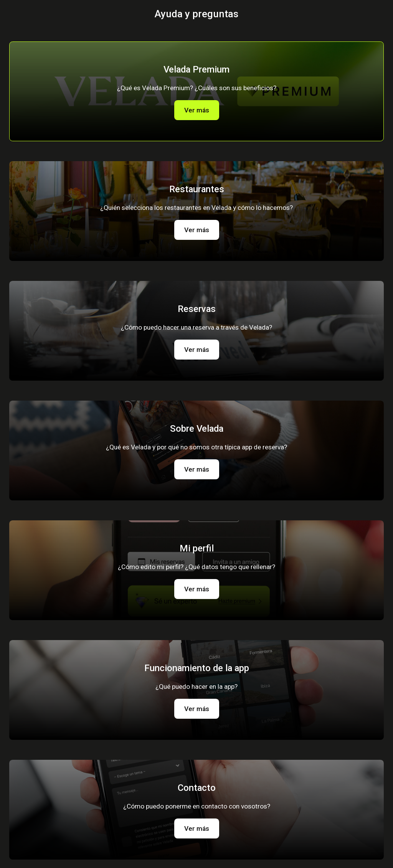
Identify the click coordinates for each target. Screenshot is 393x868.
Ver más (197, 110)
